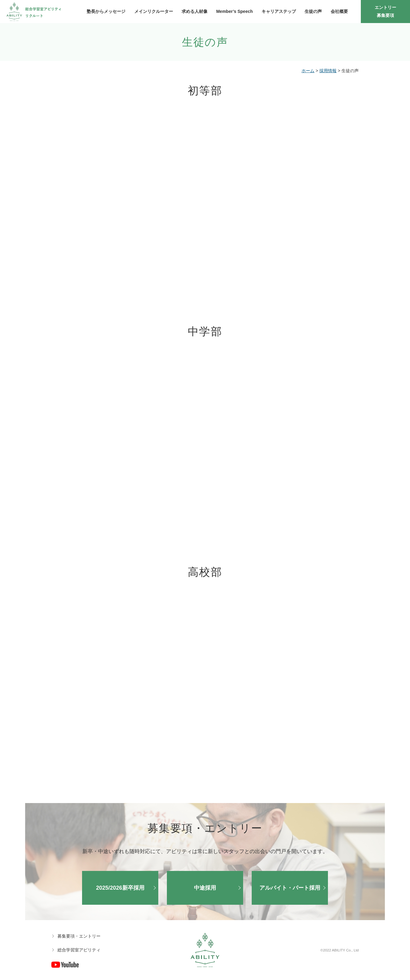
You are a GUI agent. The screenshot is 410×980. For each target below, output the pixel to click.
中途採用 (205, 888)
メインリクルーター (154, 11)
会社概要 (339, 11)
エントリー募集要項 (385, 11)
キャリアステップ (279, 11)
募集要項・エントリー (79, 936)
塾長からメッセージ (106, 11)
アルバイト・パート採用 (290, 888)
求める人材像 (195, 11)
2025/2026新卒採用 (120, 888)
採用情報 (328, 71)
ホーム (308, 71)
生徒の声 (313, 11)
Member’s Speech (234, 11)
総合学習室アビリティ (79, 950)
